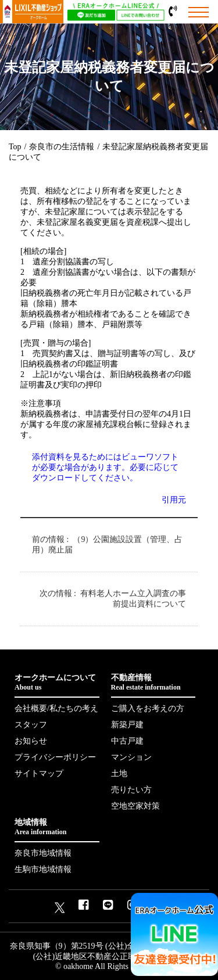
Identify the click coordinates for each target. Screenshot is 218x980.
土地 (119, 773)
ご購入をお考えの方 (148, 708)
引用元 (174, 500)
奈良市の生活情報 (62, 147)
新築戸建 (127, 725)
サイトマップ (39, 773)
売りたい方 (131, 790)
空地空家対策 (135, 806)
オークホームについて (57, 683)
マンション (131, 757)
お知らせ (31, 741)
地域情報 (57, 827)
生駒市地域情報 (43, 869)
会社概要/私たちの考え (56, 708)
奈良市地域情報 (43, 853)
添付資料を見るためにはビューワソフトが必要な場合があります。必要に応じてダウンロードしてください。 (105, 467)
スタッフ (31, 725)
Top (15, 147)
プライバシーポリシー (55, 757)
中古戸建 (127, 741)
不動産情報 (153, 683)
